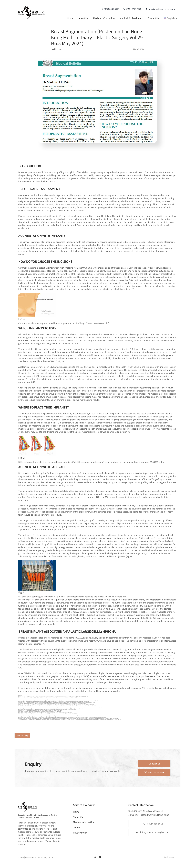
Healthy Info (56, 49)
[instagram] (95, 857)
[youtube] (100, 857)
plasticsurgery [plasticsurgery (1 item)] (22, 735)
